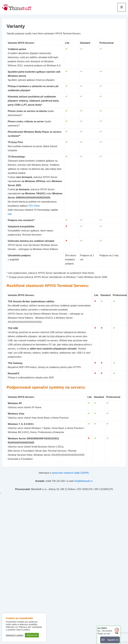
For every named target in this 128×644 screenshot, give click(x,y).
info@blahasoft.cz (83, 481)
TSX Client (34, 206)
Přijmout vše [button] (32, 635)
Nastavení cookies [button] (15, 635)
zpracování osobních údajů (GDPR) (70, 473)
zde (10, 214)
